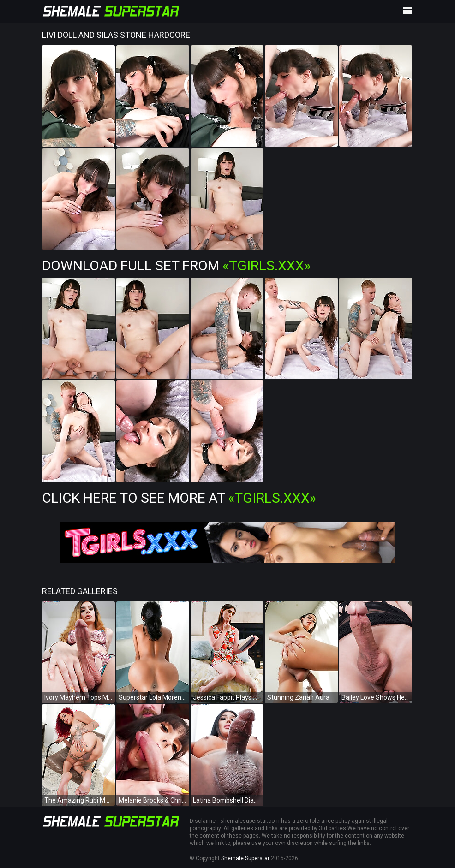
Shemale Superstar (245, 858)
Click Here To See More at (179, 498)
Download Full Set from (176, 265)
